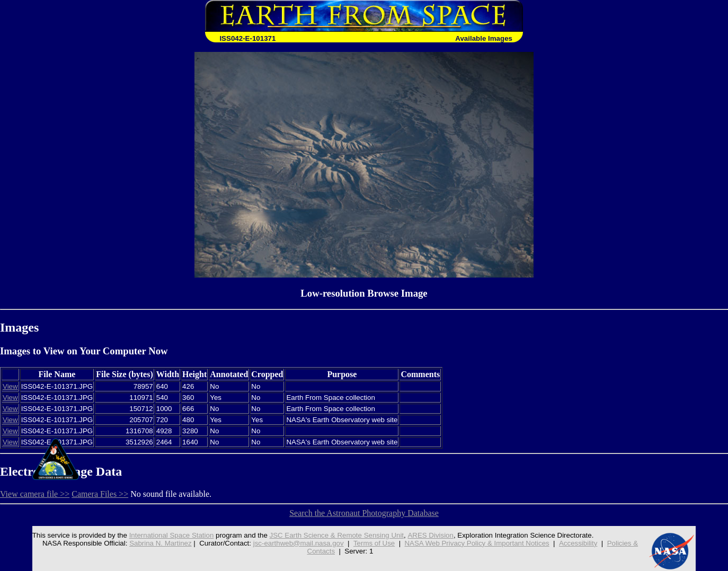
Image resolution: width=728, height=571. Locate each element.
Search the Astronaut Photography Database (364, 513)
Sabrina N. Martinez (161, 543)
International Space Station (171, 535)
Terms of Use (374, 543)
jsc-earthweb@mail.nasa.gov (299, 543)
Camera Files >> (100, 494)
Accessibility (578, 543)
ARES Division (430, 535)
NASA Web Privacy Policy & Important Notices (477, 543)
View (10, 386)
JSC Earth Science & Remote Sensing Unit (336, 535)
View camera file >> (35, 494)
